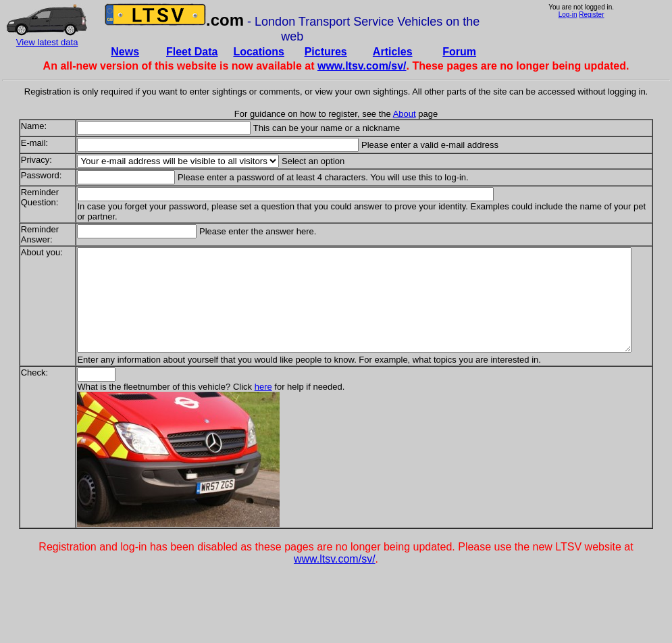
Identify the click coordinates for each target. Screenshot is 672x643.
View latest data (47, 42)
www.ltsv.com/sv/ (362, 66)
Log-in (568, 15)
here (234, 397)
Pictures (326, 52)
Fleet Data (192, 52)
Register (591, 15)
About (405, 114)
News (125, 52)
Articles (393, 52)
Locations (259, 52)
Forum (459, 52)
